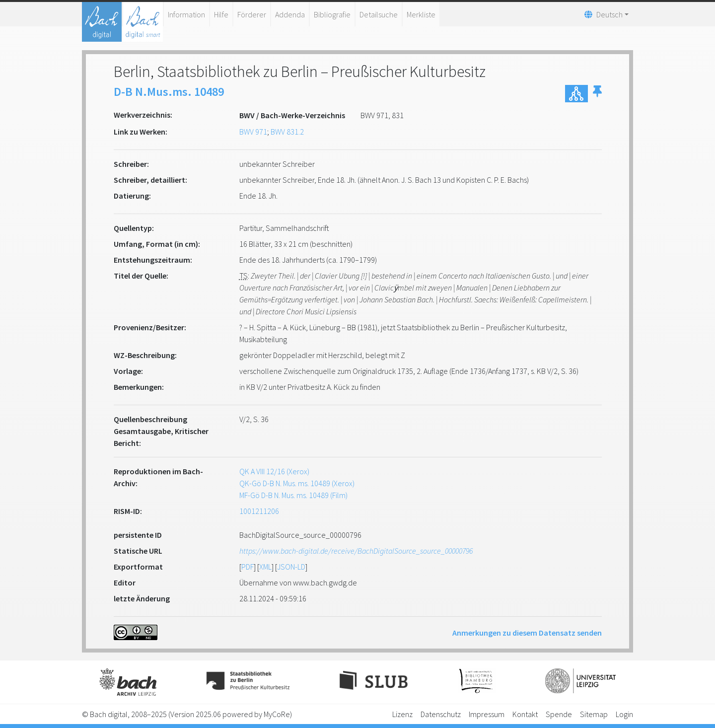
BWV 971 (253, 132)
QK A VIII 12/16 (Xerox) (274, 471)
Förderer (252, 14)
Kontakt (525, 714)
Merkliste (421, 14)
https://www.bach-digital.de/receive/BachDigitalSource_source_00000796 (356, 551)
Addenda (290, 14)
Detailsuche (379, 14)
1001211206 (259, 511)
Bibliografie (332, 14)
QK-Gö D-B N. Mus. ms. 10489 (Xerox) (297, 483)
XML (265, 567)
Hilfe (221, 14)
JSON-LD (291, 567)
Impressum (487, 714)
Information (186, 14)
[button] (597, 94)
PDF (248, 567)
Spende (559, 714)
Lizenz (402, 714)
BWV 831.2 (287, 132)
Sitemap (594, 714)
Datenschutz (441, 714)
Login (624, 714)
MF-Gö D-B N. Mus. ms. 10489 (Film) (293, 495)
